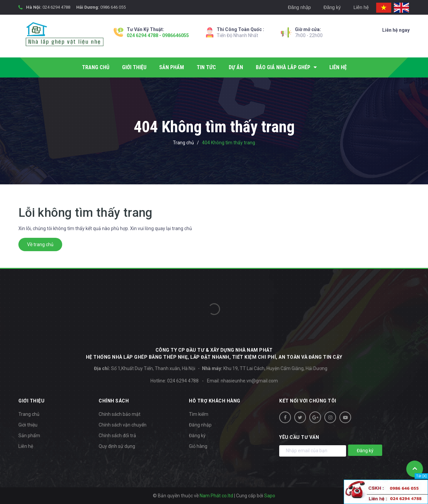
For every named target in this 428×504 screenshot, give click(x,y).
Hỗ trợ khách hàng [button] (215, 401)
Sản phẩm (29, 436)
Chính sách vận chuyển (123, 425)
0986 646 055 (113, 7)
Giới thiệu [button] (31, 401)
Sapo (270, 496)
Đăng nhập (299, 7)
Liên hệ (361, 7)
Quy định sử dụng (117, 446)
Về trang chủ (40, 244)
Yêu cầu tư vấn (299, 437)
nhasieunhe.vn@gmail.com (249, 381)
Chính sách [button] (114, 401)
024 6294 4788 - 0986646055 (158, 35)
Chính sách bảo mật (120, 414)
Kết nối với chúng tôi (308, 401)
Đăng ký (332, 7)
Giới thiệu (28, 425)
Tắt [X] (421, 476)
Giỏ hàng (198, 446)
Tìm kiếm (199, 414)
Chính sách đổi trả (117, 436)
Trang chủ (29, 414)
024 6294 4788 (56, 7)
